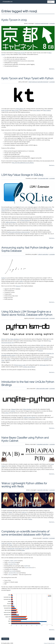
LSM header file (44, 365)
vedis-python (12, 562)
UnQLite (47, 359)
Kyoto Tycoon (21, 53)
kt (10, 148)
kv (42, 254)
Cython (8, 359)
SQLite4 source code (20, 365)
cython (30, 82)
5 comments (52, 490)
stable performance (11, 222)
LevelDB (27, 548)
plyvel (11, 569)
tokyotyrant (46, 23)
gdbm (23, 550)
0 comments (52, 82)
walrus (47, 490)
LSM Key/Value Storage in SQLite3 (22, 175)
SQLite (3, 339)
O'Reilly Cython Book (29, 417)
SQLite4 (41, 351)
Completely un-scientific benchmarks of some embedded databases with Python (26, 533)
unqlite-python (14, 561)
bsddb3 (26, 566)
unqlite (47, 389)
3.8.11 (42, 345)
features (18, 286)
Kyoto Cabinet (37, 110)
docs (34, 367)
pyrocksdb (13, 571)
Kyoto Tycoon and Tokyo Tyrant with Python (27, 78)
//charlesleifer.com (7, 2)
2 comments (52, 23)
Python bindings (25, 220)
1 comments (52, 318)
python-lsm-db (28, 367)
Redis (11, 512)
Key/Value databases (13, 339)
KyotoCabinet (19, 548)
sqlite (47, 178)
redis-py (24, 512)
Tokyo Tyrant (15, 110)
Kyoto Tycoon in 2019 (14, 20)
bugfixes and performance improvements (18, 232)
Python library (20, 109)
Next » (52, 639)
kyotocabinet (40, 444)
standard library (13, 564)
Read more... (52, 69)
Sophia (3, 278)
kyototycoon (38, 23)
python (41, 82)
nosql (42, 23)
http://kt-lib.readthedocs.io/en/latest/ (23, 163)
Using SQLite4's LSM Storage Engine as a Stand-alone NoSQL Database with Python (27, 313)
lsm (39, 178)
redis (44, 490)
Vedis (3, 360)
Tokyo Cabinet (47, 110)
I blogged (13, 409)
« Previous (5, 639)
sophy (21, 281)
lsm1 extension (5, 209)
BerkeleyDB (11, 548)
